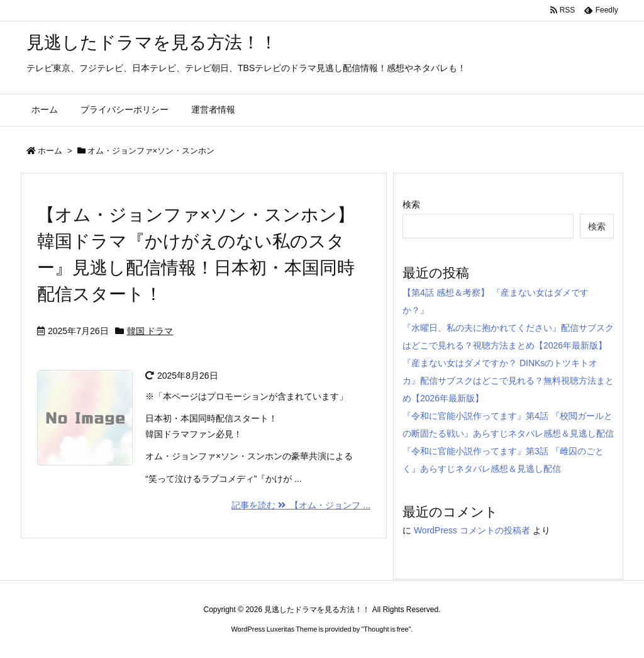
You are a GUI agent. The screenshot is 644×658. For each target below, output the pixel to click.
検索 (411, 204)
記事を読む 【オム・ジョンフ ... (301, 505)
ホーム (50, 151)
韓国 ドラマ (150, 331)
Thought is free (386, 629)
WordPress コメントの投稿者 (472, 530)
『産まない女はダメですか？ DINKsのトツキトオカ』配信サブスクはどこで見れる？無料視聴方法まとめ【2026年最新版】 (508, 381)
